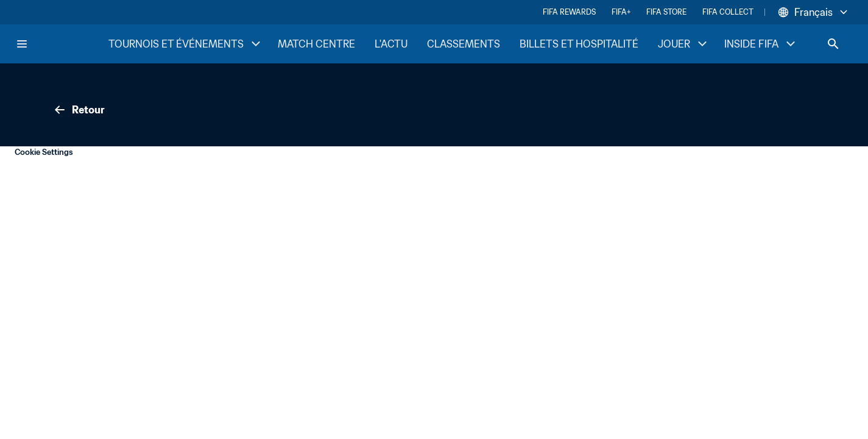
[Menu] (22, 44)
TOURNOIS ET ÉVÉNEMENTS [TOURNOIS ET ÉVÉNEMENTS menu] (186, 44)
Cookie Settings (44, 152)
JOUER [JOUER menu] (684, 44)
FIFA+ (621, 12)
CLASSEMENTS (464, 44)
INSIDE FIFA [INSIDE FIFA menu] (761, 44)
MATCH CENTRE (316, 44)
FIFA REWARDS (569, 12)
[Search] (833, 44)
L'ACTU (391, 44)
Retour (79, 110)
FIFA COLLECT (728, 12)
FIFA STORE (666, 12)
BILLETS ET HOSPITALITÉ (579, 44)
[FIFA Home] (62, 44)
